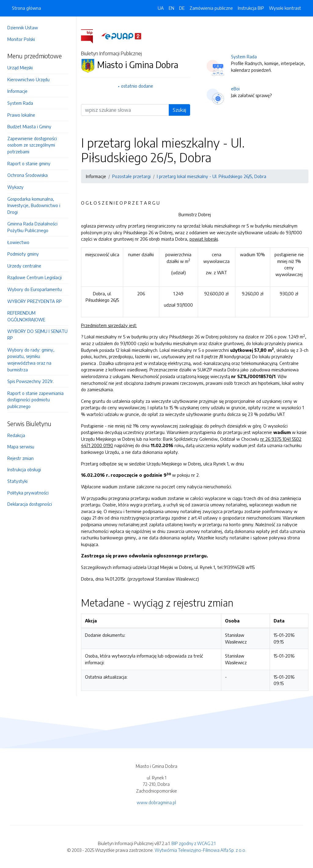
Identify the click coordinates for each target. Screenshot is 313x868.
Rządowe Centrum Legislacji (35, 277)
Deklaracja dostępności (30, 504)
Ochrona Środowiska (28, 175)
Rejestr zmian (20, 458)
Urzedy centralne (24, 266)
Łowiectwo (18, 242)
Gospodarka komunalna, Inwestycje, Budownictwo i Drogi (34, 205)
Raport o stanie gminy (29, 163)
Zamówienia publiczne (211, 8)
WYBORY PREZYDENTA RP (35, 301)
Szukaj (179, 110)
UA (161, 8)
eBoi (235, 89)
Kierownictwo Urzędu (28, 79)
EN (171, 8)
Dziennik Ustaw (23, 27)
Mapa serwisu (21, 447)
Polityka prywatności (28, 493)
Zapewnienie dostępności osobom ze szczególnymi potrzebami (32, 145)
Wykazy (15, 187)
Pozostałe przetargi (131, 176)
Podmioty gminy (23, 254)
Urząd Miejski (20, 67)
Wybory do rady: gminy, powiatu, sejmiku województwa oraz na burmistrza (31, 360)
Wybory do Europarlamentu (35, 289)
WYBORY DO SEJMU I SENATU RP (37, 334)
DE (182, 8)
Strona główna (26, 8)
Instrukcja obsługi (24, 469)
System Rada (20, 103)
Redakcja (16, 435)
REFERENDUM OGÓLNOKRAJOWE (26, 316)
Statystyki (17, 481)
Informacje (17, 91)
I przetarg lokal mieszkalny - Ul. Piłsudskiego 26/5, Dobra (212, 176)
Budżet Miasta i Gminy (29, 126)
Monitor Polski (21, 39)
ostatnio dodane (137, 86)
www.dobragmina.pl (156, 802)
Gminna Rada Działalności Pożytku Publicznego (32, 227)
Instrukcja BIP (251, 8)
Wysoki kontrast (285, 8)
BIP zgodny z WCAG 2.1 (193, 843)
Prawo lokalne (21, 115)
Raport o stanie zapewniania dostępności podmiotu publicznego (35, 400)
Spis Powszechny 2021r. (31, 381)
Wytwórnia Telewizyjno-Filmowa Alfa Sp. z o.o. (200, 850)
